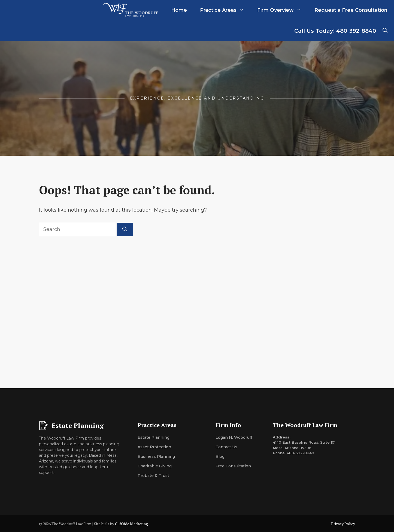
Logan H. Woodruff (234, 437)
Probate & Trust (153, 476)
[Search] (125, 229)
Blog (220, 456)
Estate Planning (154, 437)
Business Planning (156, 456)
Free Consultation (233, 466)
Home (179, 10)
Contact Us (226, 447)
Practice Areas (225, 10)
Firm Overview (283, 10)
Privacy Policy (343, 524)
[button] (385, 31)
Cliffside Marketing (131, 524)
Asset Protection (154, 447)
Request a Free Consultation (351, 10)
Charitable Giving (155, 466)
